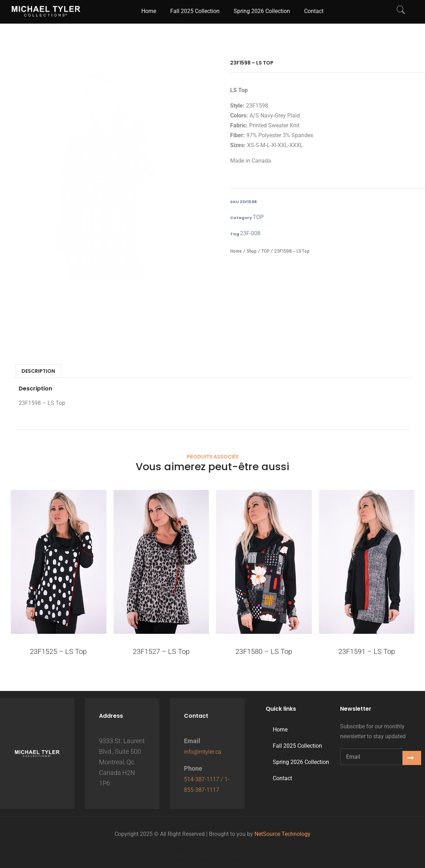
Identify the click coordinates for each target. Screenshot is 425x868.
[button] (203, 78)
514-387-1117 (203, 779)
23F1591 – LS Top (367, 653)
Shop (252, 252)
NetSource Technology (282, 834)
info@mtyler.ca (205, 751)
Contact (282, 778)
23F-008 (248, 235)
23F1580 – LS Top (264, 653)
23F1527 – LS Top (161, 653)
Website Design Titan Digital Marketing (213, 849)
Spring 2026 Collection (301, 762)
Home (236, 252)
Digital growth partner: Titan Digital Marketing (213, 859)
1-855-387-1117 (206, 790)
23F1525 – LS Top (58, 653)
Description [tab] (38, 372)
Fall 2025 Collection (297, 746)
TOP (257, 218)
